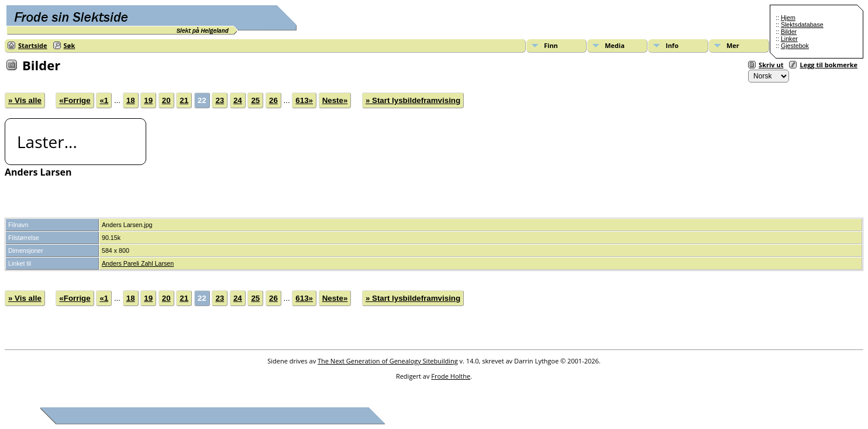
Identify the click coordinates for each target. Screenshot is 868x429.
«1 (104, 100)
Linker (789, 39)
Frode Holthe (451, 376)
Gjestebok (795, 46)
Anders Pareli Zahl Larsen (138, 263)
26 (273, 100)
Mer (733, 45)
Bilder (789, 32)
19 (148, 100)
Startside (33, 45)
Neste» (335, 100)
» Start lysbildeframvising (413, 100)
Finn (551, 45)
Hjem (788, 18)
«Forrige (75, 100)
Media (615, 45)
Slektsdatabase (802, 25)
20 (166, 100)
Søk (70, 45)
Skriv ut (771, 65)
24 (238, 100)
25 (255, 100)
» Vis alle (25, 100)
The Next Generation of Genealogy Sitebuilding (388, 361)
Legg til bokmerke (829, 65)
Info (672, 45)
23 (220, 100)
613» (304, 100)
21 (184, 100)
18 (131, 100)
